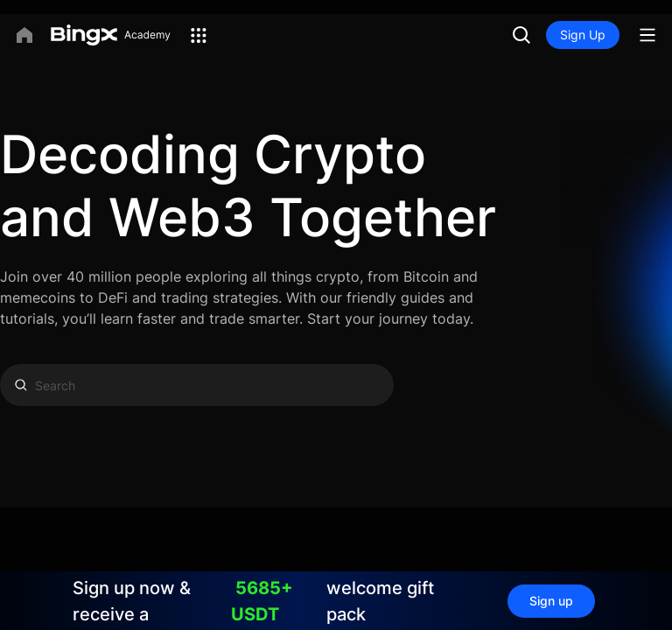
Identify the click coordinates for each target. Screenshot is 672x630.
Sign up (551, 601)
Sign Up (583, 35)
